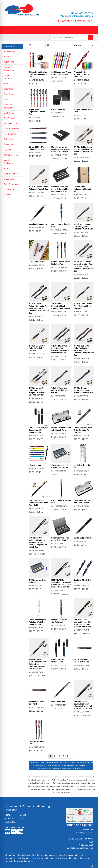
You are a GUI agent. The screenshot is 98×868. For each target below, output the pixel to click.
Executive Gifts (10, 123)
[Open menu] (93, 30)
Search (23, 815)
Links (22, 818)
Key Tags (8, 150)
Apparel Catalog (11, 51)
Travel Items (9, 189)
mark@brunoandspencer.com (79, 16)
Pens (6, 169)
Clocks (7, 99)
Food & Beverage (12, 129)
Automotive (9, 62)
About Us (9, 818)
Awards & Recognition (9, 69)
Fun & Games (10, 134)
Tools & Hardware (12, 184)
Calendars (8, 89)
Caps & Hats (9, 94)
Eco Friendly (9, 118)
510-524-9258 (77, 13)
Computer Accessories (9, 106)
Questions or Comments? (16, 827)
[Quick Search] (69, 37)
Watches (8, 195)
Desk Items (9, 113)
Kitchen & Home (11, 155)
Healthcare (8, 144)
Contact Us (10, 822)
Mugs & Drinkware (8, 162)
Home (7, 815)
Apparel (7, 57)
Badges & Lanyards (8, 77)
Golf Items (8, 139)
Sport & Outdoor (11, 174)
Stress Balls (9, 179)
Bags (6, 84)
